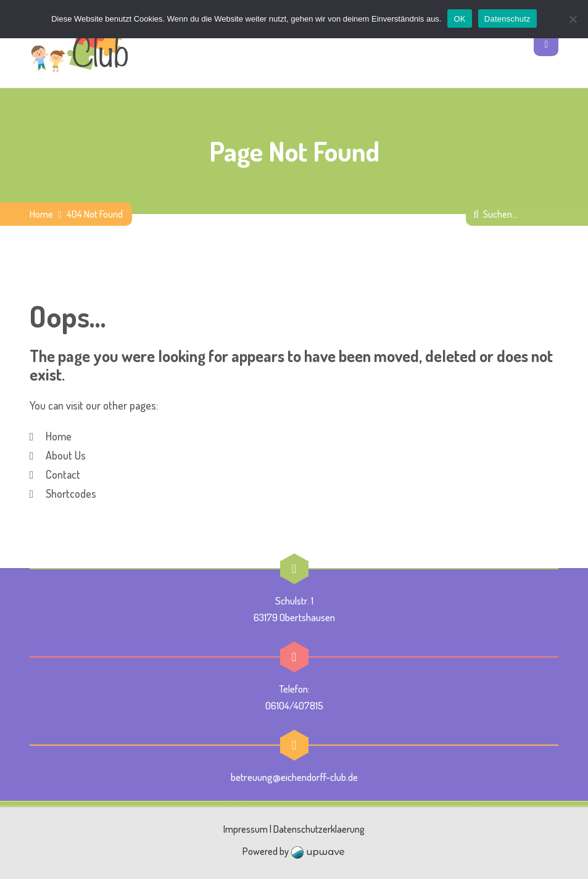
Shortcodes (71, 493)
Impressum (246, 829)
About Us (66, 455)
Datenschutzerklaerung (319, 829)
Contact (63, 474)
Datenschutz (507, 19)
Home (41, 214)
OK (459, 19)
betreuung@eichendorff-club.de (294, 777)
